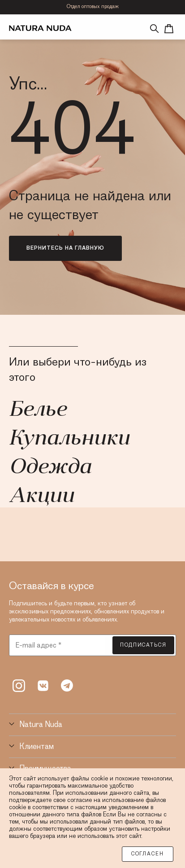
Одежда (50, 468)
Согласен (148, 854)
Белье (38, 410)
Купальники (69, 439)
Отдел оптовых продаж (93, 7)
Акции (41, 497)
